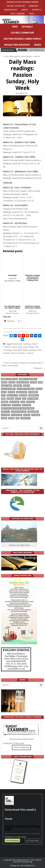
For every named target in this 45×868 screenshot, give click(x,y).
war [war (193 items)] (17, 418)
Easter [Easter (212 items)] (4, 392)
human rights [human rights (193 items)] (34, 395)
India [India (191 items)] (3, 399)
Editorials (27, 27)
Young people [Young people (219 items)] (25, 418)
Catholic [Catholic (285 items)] (12, 382)
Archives (25, 10)
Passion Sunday (18, 353)
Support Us (36, 10)
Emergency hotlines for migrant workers (22, 2)
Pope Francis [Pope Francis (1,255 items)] (6, 405)
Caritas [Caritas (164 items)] (4, 382)
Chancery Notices (11, 10)
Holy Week (17, 350)
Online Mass (34, 6)
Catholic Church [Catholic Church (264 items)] (23, 382)
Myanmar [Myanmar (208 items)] (5, 402)
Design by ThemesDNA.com (22, 865)
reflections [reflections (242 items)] (26, 405)
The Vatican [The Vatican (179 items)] (36, 415)
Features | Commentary (22, 33)
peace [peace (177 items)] (23, 402)
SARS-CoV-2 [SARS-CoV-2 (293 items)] (5, 412)
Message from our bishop (17, 45)
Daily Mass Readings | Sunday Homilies (23, 39)
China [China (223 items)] (40, 382)
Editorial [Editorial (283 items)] (11, 392)
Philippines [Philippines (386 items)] (31, 402)
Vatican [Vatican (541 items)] (11, 418)
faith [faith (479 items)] (3, 395)
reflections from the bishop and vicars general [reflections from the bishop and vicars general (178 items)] (18, 408)
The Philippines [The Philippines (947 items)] (17, 415)
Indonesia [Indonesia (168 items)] (10, 399)
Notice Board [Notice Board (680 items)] (14, 402)
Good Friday (28, 347)
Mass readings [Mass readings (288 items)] (33, 399)
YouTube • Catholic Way (16, 6)
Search (32, 14)
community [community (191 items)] (18, 386)
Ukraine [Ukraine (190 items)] (4, 418)
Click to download (21, 747)
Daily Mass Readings (13, 57)
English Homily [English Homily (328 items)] (22, 392)
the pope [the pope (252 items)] (27, 415)
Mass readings (30, 350)
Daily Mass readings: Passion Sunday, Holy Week (23, 75)
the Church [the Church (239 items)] (6, 415)
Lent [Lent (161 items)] (24, 399)
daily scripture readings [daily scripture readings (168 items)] (26, 389)
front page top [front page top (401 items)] (12, 395)
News (15, 27)
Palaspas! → (39, 368)
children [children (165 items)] (33, 382)
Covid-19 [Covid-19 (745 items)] (27, 386)
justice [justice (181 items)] (18, 399)
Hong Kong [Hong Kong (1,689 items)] (23, 395)
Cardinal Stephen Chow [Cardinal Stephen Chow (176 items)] (9, 379)
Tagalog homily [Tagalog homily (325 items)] (33, 412)
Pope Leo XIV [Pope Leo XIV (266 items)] (16, 405)
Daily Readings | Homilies (31, 57)
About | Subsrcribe (18, 14)
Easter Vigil (17, 347)
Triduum (30, 353)
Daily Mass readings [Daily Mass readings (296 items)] (8, 389)
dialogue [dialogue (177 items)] (39, 389)
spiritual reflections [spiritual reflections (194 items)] (19, 412)
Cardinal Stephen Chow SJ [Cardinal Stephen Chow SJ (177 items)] (28, 379)
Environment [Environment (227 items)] (33, 392)
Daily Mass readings (22, 344)
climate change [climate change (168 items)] (7, 386)
